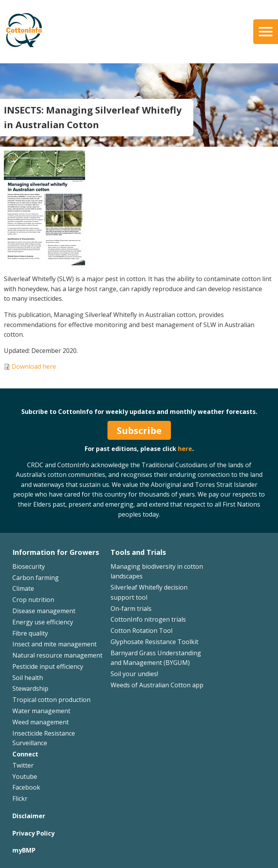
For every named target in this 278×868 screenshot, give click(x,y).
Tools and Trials (138, 552)
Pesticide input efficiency (48, 666)
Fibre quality (30, 633)
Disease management (44, 611)
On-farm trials (131, 609)
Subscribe (139, 430)
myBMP (24, 850)
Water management (41, 711)
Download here (34, 366)
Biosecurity (29, 566)
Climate (23, 588)
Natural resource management (57, 655)
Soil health (28, 678)
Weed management (41, 722)
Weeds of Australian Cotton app (157, 685)
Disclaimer (29, 816)
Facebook (26, 787)
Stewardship (30, 688)
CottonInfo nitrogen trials (148, 619)
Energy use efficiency (43, 622)
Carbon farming (36, 578)
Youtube (25, 776)
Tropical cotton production (51, 700)
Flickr (20, 798)
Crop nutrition (33, 600)
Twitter (23, 765)
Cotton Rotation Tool (142, 631)
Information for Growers (56, 552)
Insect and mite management (55, 644)
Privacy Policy (33, 833)
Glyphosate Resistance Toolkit (154, 642)
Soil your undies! (134, 674)
